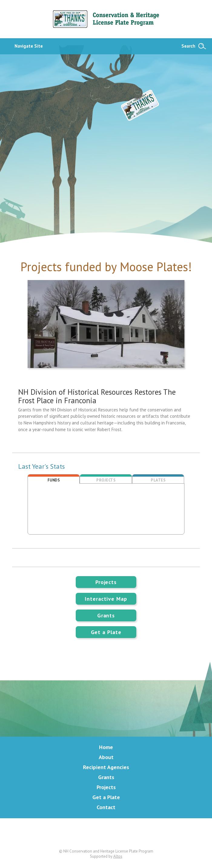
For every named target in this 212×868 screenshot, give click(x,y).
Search (188, 46)
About (106, 757)
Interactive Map (106, 599)
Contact (106, 807)
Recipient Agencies (106, 767)
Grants (106, 615)
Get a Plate (106, 632)
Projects (106, 582)
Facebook (106, 833)
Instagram (129, 833)
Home (106, 747)
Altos (118, 856)
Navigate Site (29, 46)
